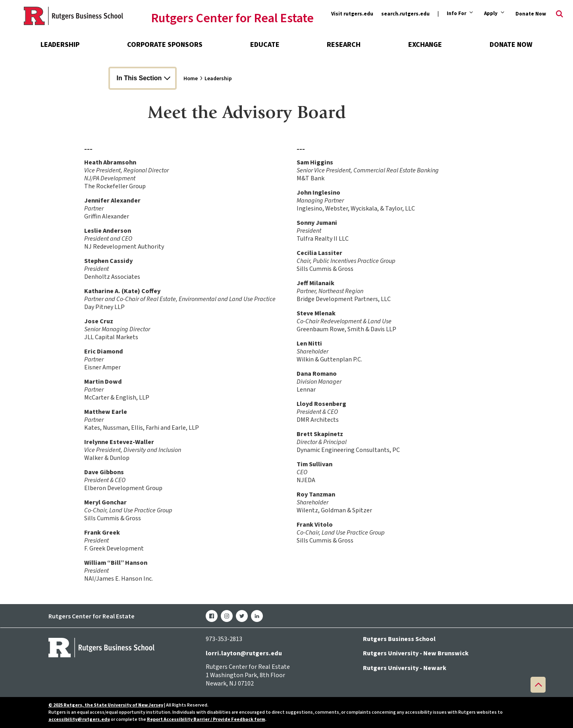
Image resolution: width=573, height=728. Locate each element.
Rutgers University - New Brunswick (416, 653)
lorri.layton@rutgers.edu (244, 653)
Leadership (60, 45)
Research (344, 45)
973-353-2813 (224, 639)
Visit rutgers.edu (352, 14)
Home (191, 79)
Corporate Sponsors (165, 45)
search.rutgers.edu (405, 14)
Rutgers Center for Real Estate (232, 18)
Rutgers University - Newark (405, 668)
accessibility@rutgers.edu (79, 719)
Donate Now (531, 14)
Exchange (425, 45)
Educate (265, 45)
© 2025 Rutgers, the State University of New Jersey (106, 705)
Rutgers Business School (399, 639)
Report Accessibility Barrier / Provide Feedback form (206, 719)
